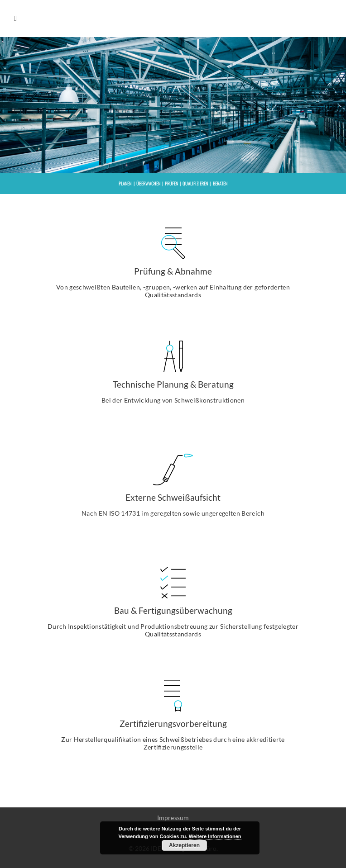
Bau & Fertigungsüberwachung (173, 610)
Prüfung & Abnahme (173, 271)
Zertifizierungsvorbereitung (173, 723)
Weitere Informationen (215, 836)
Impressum (173, 818)
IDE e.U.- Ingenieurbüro (292, 19)
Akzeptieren (184, 845)
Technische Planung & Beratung (173, 384)
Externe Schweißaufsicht (173, 497)
